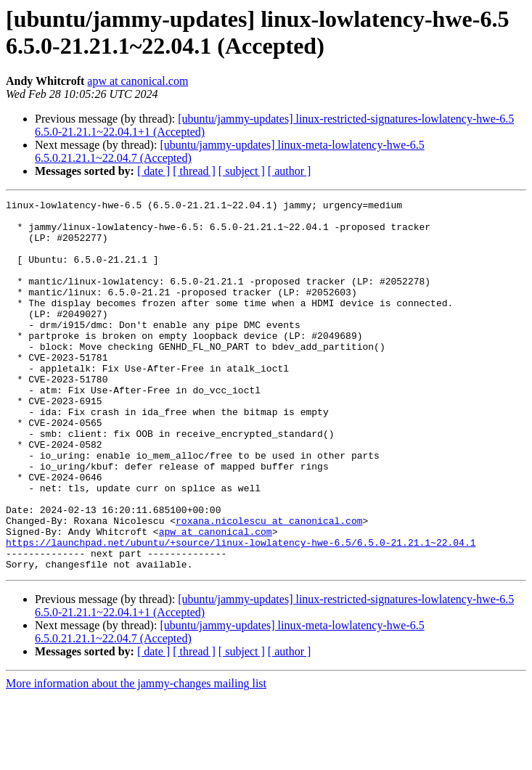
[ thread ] (194, 171)
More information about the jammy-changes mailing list (136, 757)
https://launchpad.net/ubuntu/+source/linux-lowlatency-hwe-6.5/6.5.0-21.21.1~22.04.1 (241, 612)
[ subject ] (242, 171)
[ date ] (154, 171)
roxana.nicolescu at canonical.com (269, 586)
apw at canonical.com (138, 81)
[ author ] (290, 171)
